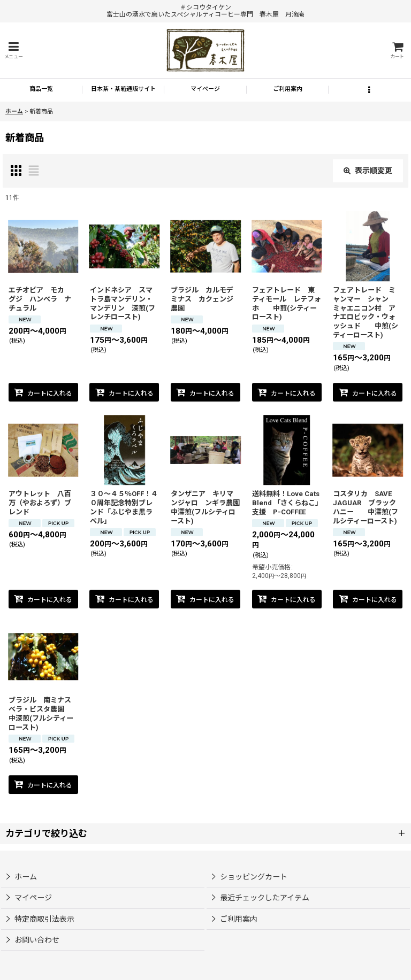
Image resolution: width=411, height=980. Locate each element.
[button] (13, 51)
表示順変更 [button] (368, 171)
